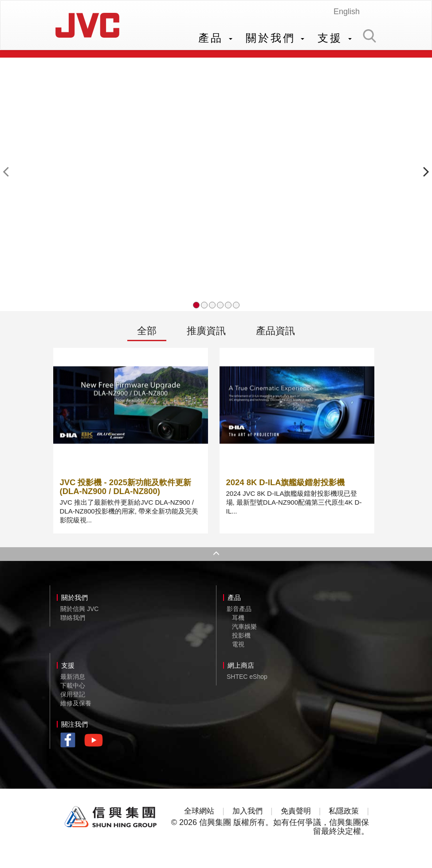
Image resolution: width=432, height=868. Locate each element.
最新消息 (73, 681)
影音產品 (239, 613)
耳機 (238, 622)
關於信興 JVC (79, 613)
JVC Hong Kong (90, 27)
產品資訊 (275, 334)
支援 (335, 38)
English (347, 12)
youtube (96, 747)
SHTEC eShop (247, 681)
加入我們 (245, 815)
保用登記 (73, 698)
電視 (238, 648)
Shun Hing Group (111, 821)
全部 (147, 334)
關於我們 (275, 38)
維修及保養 (76, 707)
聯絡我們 (73, 622)
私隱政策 (345, 815)
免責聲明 (295, 815)
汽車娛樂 (244, 631)
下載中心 (73, 689)
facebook (70, 745)
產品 (215, 38)
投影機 (241, 639)
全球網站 (195, 815)
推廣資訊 (206, 334)
